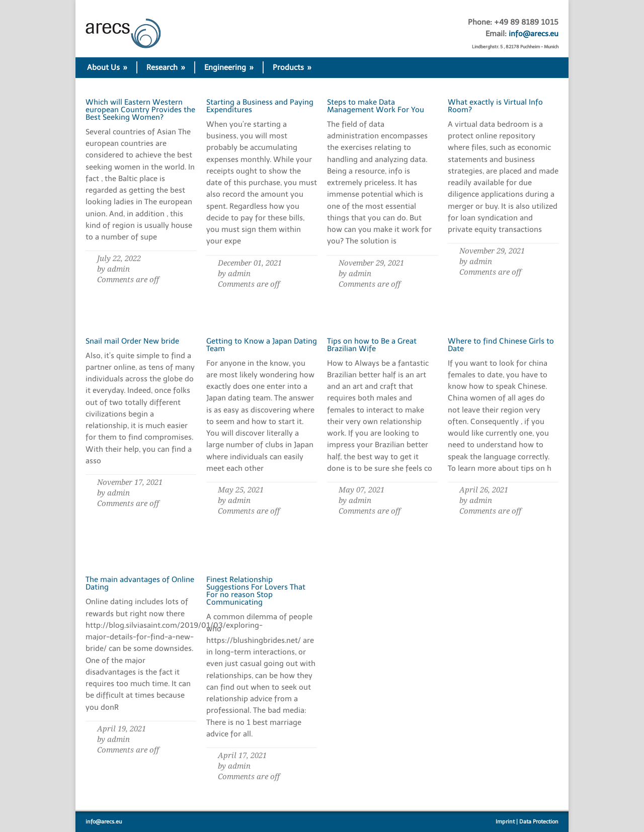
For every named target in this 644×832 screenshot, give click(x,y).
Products (292, 67)
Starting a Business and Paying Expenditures (260, 106)
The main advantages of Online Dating (140, 583)
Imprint (505, 822)
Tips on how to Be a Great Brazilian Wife (372, 345)
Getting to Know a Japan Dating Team (262, 345)
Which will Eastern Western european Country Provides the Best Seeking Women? (140, 110)
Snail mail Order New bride (132, 341)
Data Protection (539, 822)
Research (166, 67)
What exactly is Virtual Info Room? (495, 106)
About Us (107, 67)
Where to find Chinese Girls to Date (501, 345)
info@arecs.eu (534, 34)
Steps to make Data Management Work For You (376, 106)
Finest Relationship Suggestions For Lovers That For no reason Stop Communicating (256, 591)
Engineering (229, 67)
